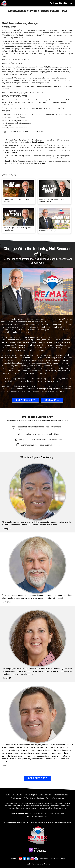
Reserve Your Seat (57, 158)
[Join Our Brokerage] (45, 795)
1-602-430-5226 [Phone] (59, 3)
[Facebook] (40, 798)
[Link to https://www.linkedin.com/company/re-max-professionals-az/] (28, 859)
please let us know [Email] (59, 808)
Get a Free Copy (38, 142)
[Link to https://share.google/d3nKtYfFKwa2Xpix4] (36, 859)
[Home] (4, 3)
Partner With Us (11, 153)
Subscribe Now (39, 163)
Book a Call (52, 400)
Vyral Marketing (45, 864)
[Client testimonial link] (37, 492)
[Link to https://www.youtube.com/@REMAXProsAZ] (20, 859)
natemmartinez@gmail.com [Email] (63, 822)
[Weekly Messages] (58, 798)
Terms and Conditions (58, 858)
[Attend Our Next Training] (62, 795)
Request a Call (62, 147)
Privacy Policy (45, 858)
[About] (48, 798)
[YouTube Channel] (29, 798)
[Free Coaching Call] (31, 795)
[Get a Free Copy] (17, 795)
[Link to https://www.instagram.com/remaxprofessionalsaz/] (32, 859)
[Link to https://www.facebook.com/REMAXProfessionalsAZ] (24, 859)
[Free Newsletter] (16, 798)
